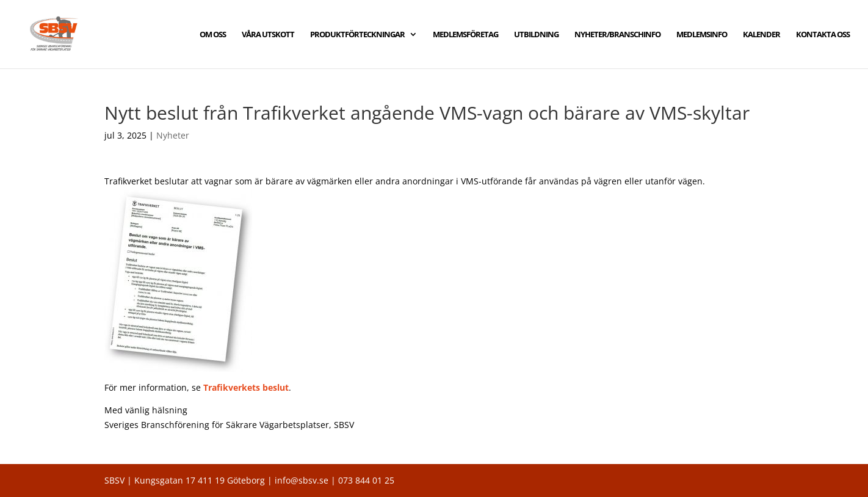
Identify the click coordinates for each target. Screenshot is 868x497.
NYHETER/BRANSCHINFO (617, 35)
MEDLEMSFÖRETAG (465, 35)
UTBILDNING (536, 35)
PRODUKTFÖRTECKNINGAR (357, 35)
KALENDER (761, 35)
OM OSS (213, 35)
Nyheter (173, 135)
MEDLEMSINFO (702, 35)
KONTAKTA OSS (823, 35)
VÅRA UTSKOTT (268, 35)
